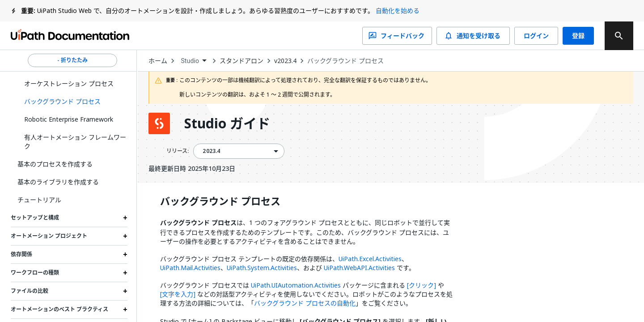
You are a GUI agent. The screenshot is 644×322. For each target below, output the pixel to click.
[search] (619, 36)
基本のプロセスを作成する (55, 164)
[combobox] (193, 61)
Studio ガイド (227, 123)
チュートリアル (39, 200)
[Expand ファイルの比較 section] (125, 291)
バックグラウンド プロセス (345, 61)
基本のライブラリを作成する (58, 182)
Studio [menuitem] (190, 61)
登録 (578, 36)
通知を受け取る (473, 36)
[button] (72, 102)
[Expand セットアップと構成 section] (125, 218)
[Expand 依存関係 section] (125, 254)
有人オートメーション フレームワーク (75, 142)
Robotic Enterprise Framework (69, 119)
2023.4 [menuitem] (211, 151)
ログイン (536, 36)
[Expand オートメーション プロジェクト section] (125, 236)
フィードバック (397, 36)
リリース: (178, 151)
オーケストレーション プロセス (69, 83)
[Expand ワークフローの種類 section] (125, 273)
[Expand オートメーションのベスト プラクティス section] (125, 309)
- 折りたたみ (72, 60)
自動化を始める (398, 11)
